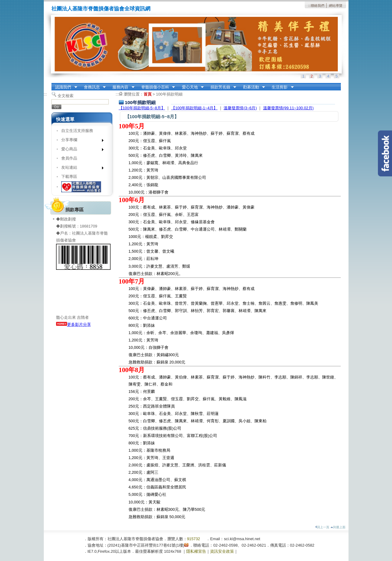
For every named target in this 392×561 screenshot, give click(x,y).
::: (309, 6)
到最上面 (338, 527)
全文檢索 (66, 96)
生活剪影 (281, 87)
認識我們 (64, 87)
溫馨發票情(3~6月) (240, 108)
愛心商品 (80, 150)
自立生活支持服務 (77, 131)
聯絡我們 (318, 6)
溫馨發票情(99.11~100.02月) (288, 108)
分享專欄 (80, 141)
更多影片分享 (73, 324)
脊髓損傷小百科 (156, 87)
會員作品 (69, 158)
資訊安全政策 (222, 551)
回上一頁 (322, 527)
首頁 (148, 94)
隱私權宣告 (196, 551)
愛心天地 (191, 87)
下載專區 (69, 177)
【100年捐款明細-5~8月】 (142, 108)
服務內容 (122, 87)
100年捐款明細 (169, 94)
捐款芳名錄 (221, 87)
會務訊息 (93, 87)
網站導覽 (336, 6)
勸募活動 (252, 87)
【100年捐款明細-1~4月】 (194, 108)
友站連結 (80, 169)
